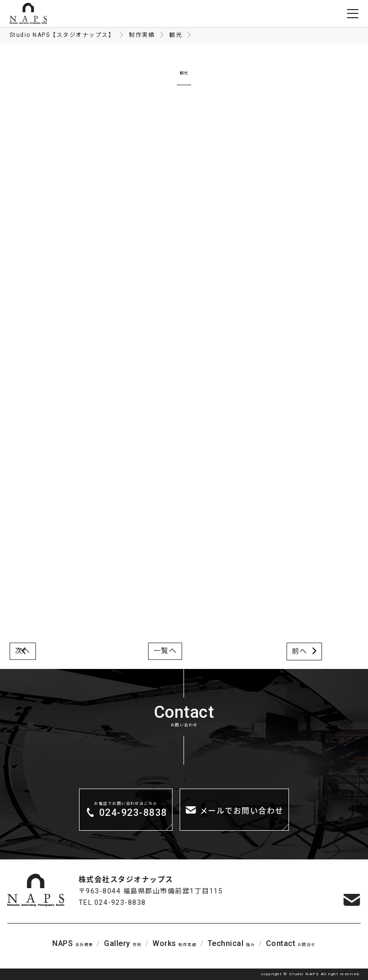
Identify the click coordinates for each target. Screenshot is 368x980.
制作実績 (174, 943)
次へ (23, 651)
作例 (123, 943)
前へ (300, 651)
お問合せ (291, 943)
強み (231, 943)
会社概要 (73, 943)
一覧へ (165, 651)
